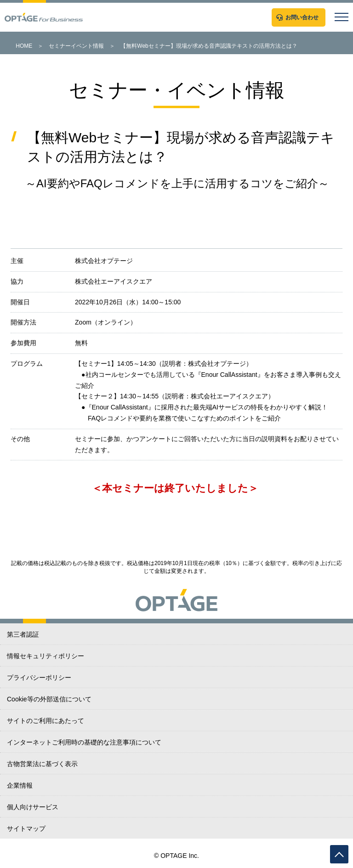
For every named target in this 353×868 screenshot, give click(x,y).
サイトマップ (26, 829)
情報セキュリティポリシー (46, 656)
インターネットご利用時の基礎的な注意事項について (84, 742)
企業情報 (20, 785)
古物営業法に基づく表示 (42, 764)
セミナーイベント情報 (76, 46)
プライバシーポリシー (39, 678)
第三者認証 (23, 634)
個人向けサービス (33, 807)
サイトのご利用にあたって (46, 721)
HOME (24, 46)
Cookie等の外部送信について (49, 699)
